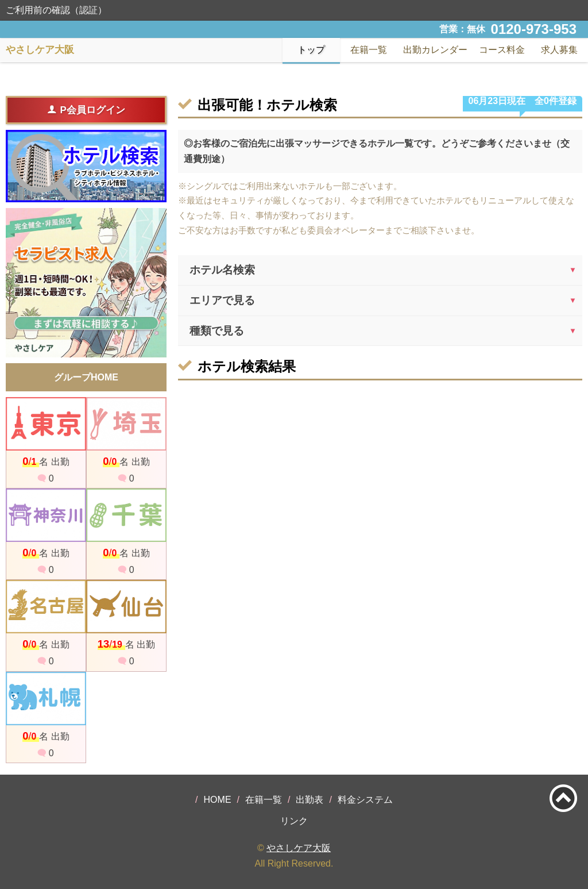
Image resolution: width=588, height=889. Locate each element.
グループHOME (86, 377)
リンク (294, 821)
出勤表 (310, 800)
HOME (218, 800)
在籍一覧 (264, 800)
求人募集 (559, 50)
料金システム (365, 800)
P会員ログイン (86, 110)
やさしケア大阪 (299, 848)
